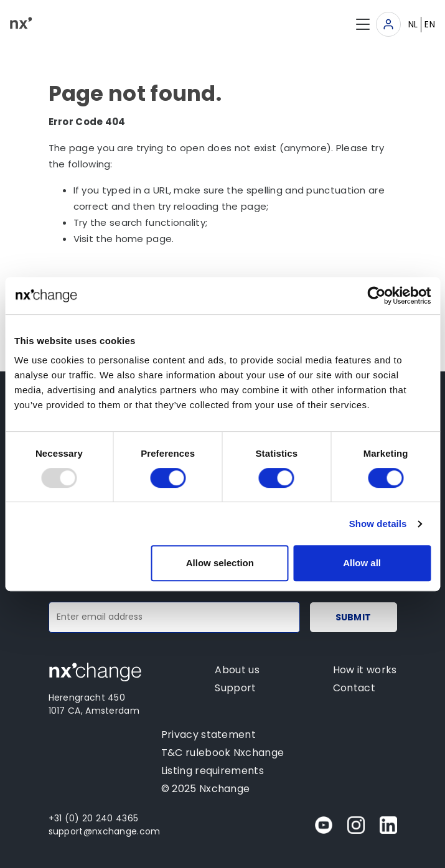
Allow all (362, 563)
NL (413, 24)
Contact (354, 688)
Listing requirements (213, 771)
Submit (354, 617)
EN (430, 24)
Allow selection (220, 563)
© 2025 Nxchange (206, 789)
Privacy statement (208, 735)
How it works (365, 670)
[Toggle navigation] (388, 24)
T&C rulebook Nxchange (222, 753)
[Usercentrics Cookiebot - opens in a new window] (376, 296)
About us (237, 670)
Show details (378, 524)
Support (235, 688)
